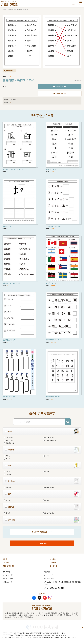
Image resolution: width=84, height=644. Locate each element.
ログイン (73, 5)
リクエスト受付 (8, 575)
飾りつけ (8, 456)
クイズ (12, 102)
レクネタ (6, 563)
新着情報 (47, 572)
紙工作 (7, 500)
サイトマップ (48, 575)
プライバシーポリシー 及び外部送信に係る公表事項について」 (46, 637)
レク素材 (53, 559)
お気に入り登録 (61, 93)
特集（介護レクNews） (11, 566)
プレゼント (54, 566)
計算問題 (8, 474)
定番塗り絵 (8, 437)
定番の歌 (8, 487)
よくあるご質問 (8, 579)
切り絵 (46, 500)
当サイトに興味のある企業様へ (54, 588)
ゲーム (46, 472)
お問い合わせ (7, 582)
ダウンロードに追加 (61, 86)
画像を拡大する (10, 71)
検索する (43, 543)
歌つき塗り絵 (48, 437)
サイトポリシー (49, 579)
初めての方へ (7, 572)
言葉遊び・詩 (48, 487)
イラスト (47, 456)
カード (7, 459)
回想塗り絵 (8, 440)
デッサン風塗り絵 (50, 440)
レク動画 (53, 563)
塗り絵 (7, 513)
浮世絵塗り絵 (9, 443)
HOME (4, 9)
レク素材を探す (12, 9)
